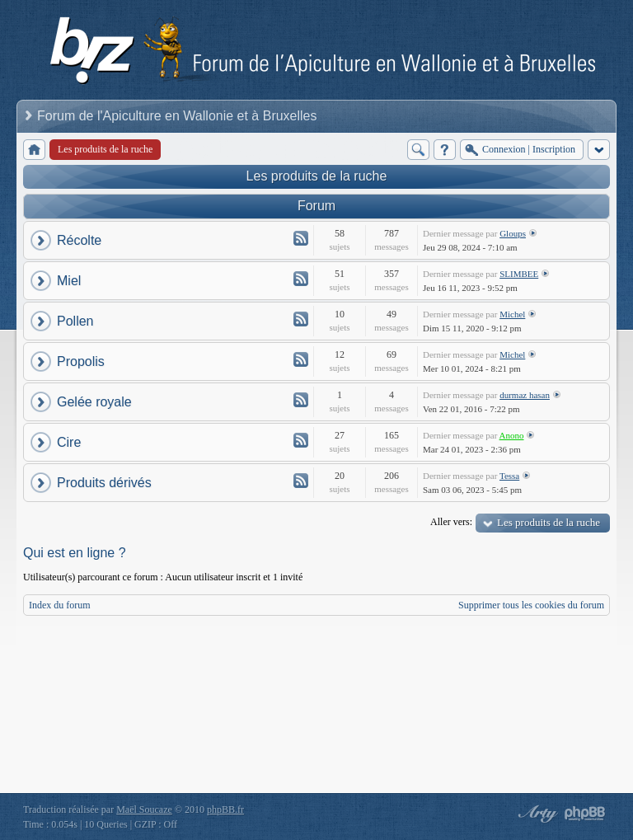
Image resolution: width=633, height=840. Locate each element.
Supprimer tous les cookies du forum (531, 605)
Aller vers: (451, 522)
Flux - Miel (301, 279)
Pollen (75, 321)
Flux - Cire (301, 440)
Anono (512, 435)
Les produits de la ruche (317, 176)
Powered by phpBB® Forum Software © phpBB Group (585, 814)
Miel (69, 281)
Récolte (79, 240)
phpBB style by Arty (536, 814)
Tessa (509, 476)
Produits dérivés (104, 483)
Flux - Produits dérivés (301, 481)
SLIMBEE (519, 274)
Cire (69, 442)
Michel (512, 314)
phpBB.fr (225, 809)
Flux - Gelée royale (301, 400)
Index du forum (60, 605)
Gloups (513, 233)
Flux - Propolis (301, 359)
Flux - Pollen (301, 319)
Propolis (81, 361)
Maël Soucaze (144, 809)
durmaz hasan (525, 395)
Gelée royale (94, 402)
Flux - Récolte (301, 238)
